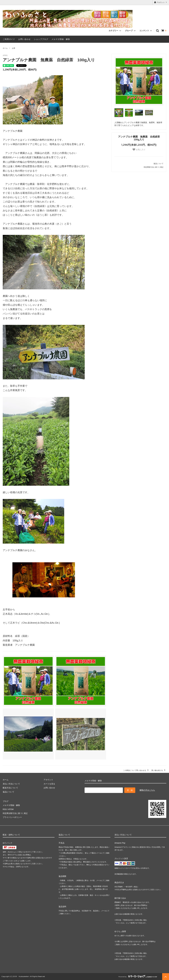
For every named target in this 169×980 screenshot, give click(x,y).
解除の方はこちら (147, 790)
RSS (5, 809)
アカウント (161, 2)
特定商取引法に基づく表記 (154, 167)
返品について (158, 164)
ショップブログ (41, 39)
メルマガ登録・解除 (61, 39)
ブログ (6, 801)
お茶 (14, 48)
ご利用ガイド (9, 39)
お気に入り (139, 150)
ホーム (5, 48)
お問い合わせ (24, 39)
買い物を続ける (159, 770)
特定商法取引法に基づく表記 (15, 813)
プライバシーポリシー (12, 817)
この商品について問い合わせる (136, 770)
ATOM (11, 809)
